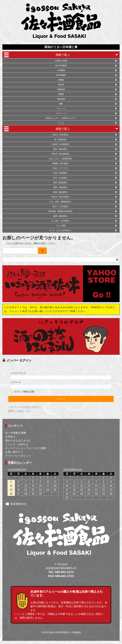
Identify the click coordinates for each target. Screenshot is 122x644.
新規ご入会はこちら (20, 411)
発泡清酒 (61, 99)
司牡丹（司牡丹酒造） (61, 197)
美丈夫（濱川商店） (61, 135)
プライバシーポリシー (18, 456)
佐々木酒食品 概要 (16, 433)
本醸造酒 (61, 89)
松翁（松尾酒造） (61, 173)
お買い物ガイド (14, 452)
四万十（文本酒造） (61, 206)
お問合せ (10, 437)
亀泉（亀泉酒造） (61, 192)
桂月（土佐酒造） (61, 178)
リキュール (61, 109)
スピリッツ (61, 113)
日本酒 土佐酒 (61, 61)
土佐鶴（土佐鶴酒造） (61, 144)
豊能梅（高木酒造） (61, 163)
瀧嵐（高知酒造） (61, 187)
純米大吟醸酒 (61, 66)
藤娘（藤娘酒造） (61, 216)
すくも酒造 (61, 226)
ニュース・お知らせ (17, 444)
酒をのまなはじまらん (18, 440)
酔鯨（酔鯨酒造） (61, 183)
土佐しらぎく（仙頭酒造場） (61, 159)
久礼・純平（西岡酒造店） (61, 202)
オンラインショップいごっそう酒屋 (26, 448)
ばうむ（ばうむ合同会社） (61, 230)
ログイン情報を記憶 (23, 392)
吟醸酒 (61, 80)
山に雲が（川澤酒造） (61, 221)
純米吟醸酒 (61, 75)
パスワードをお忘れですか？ (25, 407)
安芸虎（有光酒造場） (61, 154)
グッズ (61, 123)
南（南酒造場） (61, 140)
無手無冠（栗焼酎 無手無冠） (61, 211)
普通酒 (61, 94)
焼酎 (61, 104)
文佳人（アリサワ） (61, 168)
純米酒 (61, 85)
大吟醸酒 (61, 70)
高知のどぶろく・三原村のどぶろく (61, 118)
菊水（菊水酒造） (61, 149)
